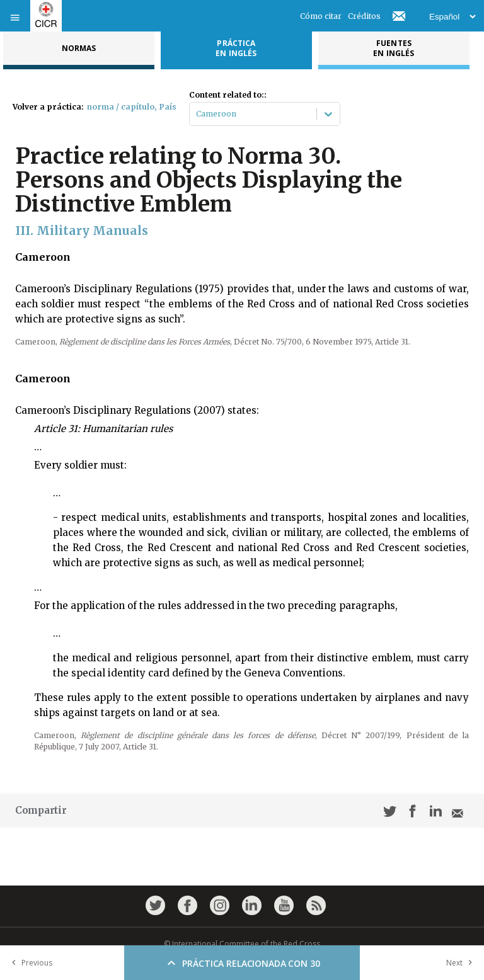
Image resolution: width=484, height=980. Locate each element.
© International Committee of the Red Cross (242, 944)
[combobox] (197, 114)
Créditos (364, 16)
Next (462, 963)
